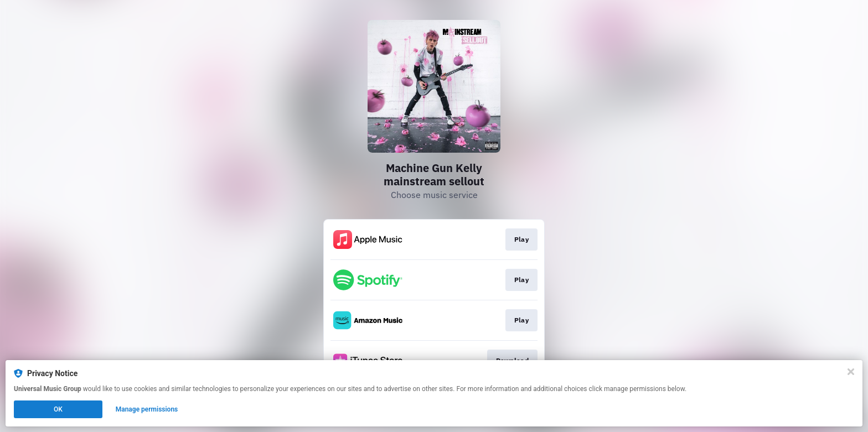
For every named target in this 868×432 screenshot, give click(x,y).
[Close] (851, 372)
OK (58, 409)
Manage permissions (147, 409)
